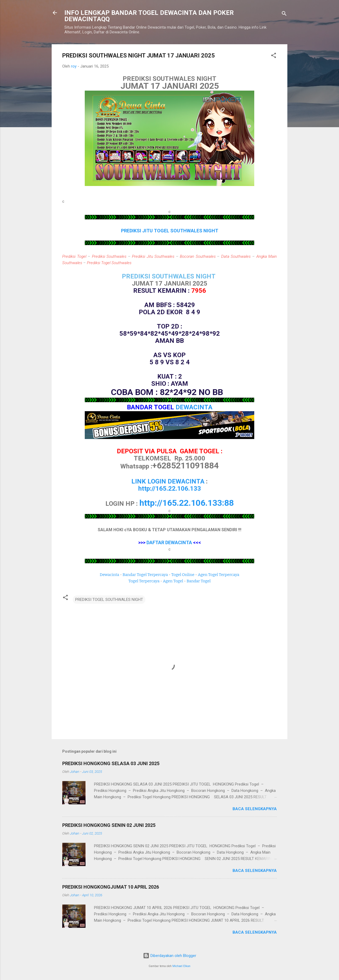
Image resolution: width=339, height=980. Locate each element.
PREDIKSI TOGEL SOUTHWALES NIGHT (109, 600)
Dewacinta (110, 575)
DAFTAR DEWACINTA (169, 542)
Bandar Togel (199, 581)
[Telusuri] (284, 14)
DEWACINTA (194, 407)
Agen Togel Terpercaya (219, 575)
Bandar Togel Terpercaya (145, 575)
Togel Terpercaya (144, 581)
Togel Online (183, 575)
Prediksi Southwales (109, 256)
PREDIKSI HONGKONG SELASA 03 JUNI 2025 (111, 763)
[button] (274, 56)
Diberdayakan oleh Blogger (170, 956)
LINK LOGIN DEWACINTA (168, 481)
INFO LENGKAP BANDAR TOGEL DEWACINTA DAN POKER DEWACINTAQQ (149, 16)
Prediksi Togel (74, 256)
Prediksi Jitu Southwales (153, 256)
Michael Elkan (181, 966)
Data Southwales (236, 256)
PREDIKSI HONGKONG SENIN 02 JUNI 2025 (109, 825)
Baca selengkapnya (255, 809)
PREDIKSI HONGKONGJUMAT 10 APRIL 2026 (111, 887)
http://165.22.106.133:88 (187, 503)
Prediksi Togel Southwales (109, 263)
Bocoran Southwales (198, 256)
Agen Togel (173, 581)
